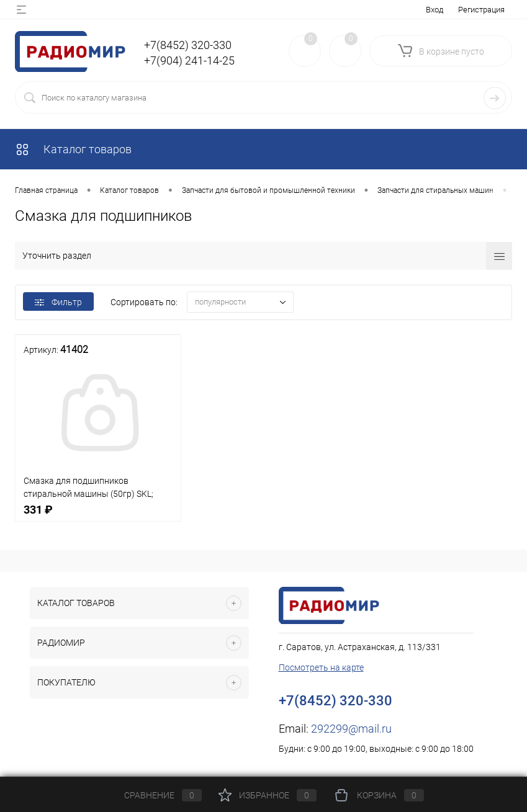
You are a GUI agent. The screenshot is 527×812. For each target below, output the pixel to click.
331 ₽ (98, 516)
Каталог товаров (73, 149)
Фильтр (58, 302)
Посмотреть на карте (321, 667)
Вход (435, 10)
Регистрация (481, 10)
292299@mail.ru (351, 729)
